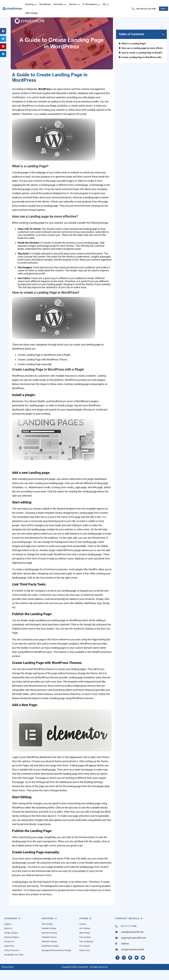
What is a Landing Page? (134, 54)
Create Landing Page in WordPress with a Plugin (143, 68)
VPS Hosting (47, 934)
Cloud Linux (84, 961)
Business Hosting (49, 943)
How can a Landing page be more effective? (143, 58)
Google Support (11, 943)
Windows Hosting (49, 952)
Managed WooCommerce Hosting (56, 961)
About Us (8, 939)
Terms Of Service (12, 961)
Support (8, 934)
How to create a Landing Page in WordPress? (143, 63)
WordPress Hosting (50, 956)
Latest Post (9, 956)
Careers (83, 934)
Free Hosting (85, 947)
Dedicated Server (49, 947)
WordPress (45, 99)
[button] (3, 41)
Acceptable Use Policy (14, 965)
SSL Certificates (86, 952)
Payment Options (12, 947)
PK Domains (85, 956)
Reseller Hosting (49, 939)
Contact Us (9, 952)
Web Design (85, 943)
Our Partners (85, 939)
